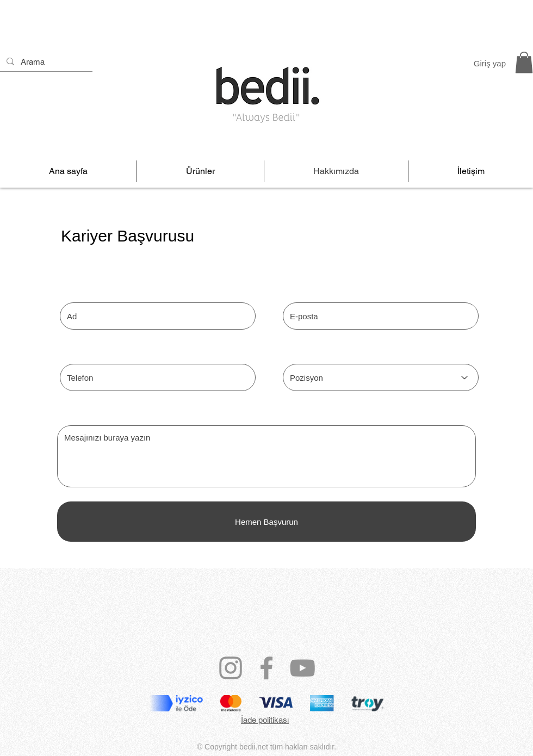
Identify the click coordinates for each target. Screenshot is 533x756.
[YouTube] (302, 668)
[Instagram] (231, 668)
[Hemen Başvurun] (266, 522)
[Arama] (45, 62)
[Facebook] (266, 668)
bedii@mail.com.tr (266, 753)
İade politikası (265, 720)
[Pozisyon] (381, 377)
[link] (524, 62)
